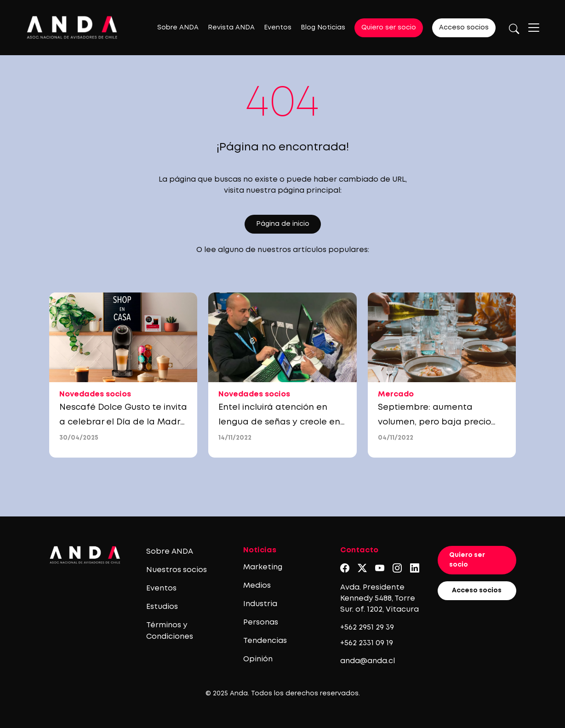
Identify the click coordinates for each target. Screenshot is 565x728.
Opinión (258, 659)
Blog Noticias (323, 28)
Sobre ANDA (178, 28)
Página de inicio (283, 224)
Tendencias (265, 641)
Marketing (263, 567)
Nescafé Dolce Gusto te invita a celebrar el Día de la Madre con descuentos (123, 422)
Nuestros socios (177, 570)
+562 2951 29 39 (367, 628)
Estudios (162, 607)
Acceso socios (464, 28)
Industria (260, 604)
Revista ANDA (231, 28)
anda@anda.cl (368, 661)
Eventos (278, 28)
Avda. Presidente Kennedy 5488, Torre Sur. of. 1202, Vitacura (380, 599)
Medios (257, 586)
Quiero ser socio (389, 28)
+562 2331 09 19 (367, 643)
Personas (261, 622)
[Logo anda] (72, 27)
